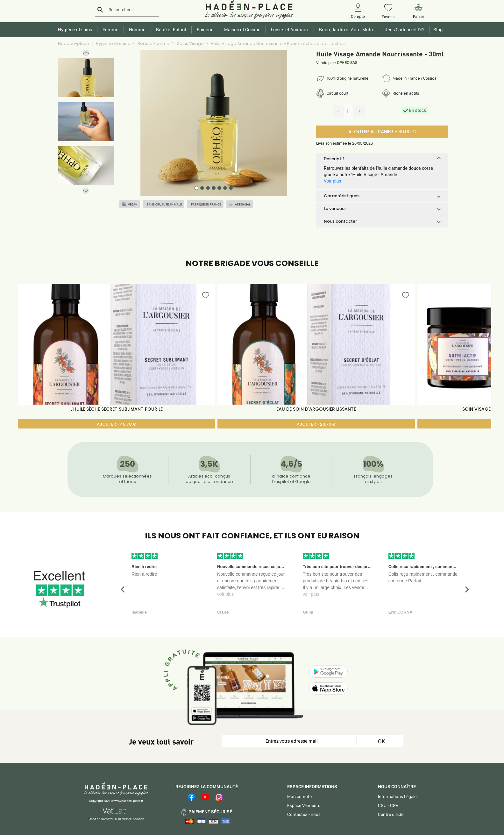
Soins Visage (190, 43)
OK (381, 741)
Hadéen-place (74, 43)
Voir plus (332, 181)
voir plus (225, 594)
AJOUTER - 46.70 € (116, 424)
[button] (86, 54)
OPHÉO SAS (347, 63)
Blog (437, 30)
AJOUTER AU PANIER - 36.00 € (382, 131)
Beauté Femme (153, 43)
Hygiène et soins (113, 43)
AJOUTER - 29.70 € (316, 424)
